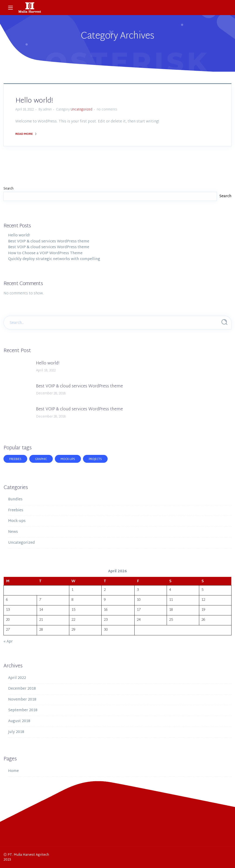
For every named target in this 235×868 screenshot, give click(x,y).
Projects (95, 459)
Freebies (15, 459)
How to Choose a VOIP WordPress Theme (45, 253)
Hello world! (34, 101)
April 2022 (17, 678)
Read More (26, 134)
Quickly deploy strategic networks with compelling (54, 259)
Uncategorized (81, 110)
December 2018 (22, 689)
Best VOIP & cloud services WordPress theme (49, 242)
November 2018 (22, 700)
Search (8, 189)
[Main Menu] (10, 8)
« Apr (8, 642)
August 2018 (19, 721)
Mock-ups (68, 459)
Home (13, 771)
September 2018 (23, 710)
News (13, 532)
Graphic (41, 459)
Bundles (15, 500)
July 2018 (16, 732)
